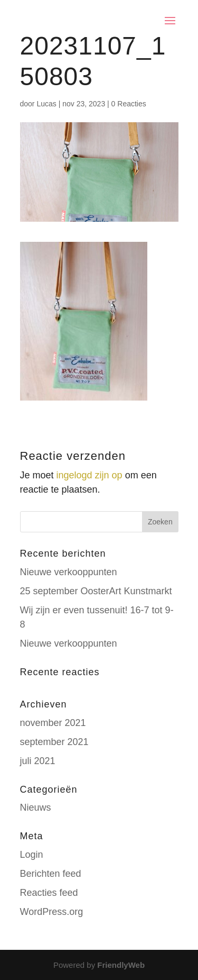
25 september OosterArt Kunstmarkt (96, 591)
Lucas (46, 104)
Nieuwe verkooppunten (69, 572)
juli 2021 (38, 761)
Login (32, 855)
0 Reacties (129, 104)
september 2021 (54, 742)
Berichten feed (51, 874)
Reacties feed (49, 893)
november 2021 (53, 723)
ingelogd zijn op (89, 475)
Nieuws (36, 807)
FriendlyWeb (121, 965)
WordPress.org (52, 912)
